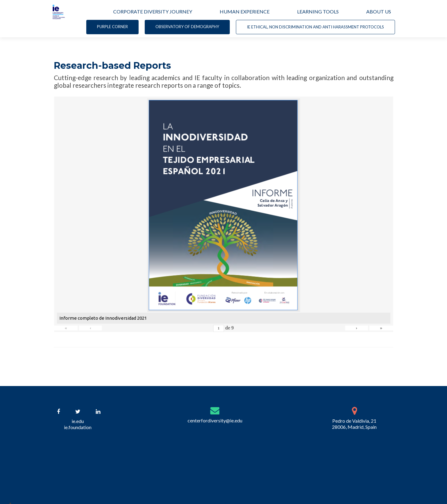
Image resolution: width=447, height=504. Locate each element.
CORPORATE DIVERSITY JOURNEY (153, 11)
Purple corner (112, 27)
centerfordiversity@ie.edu (215, 420)
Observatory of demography (187, 27)
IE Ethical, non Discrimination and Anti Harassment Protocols (315, 27)
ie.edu (78, 421)
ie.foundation (78, 427)
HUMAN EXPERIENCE (245, 11)
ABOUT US (379, 11)
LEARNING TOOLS (318, 11)
